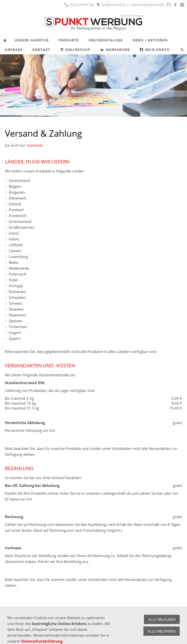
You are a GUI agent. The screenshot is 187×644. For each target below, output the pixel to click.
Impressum (93, 617)
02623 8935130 (79, 5)
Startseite (35, 145)
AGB (9, 617)
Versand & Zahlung (63, 617)
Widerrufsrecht (30, 617)
